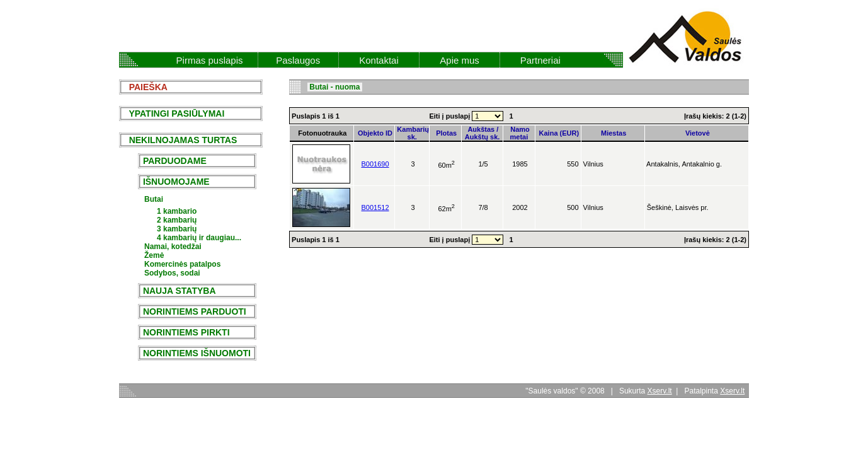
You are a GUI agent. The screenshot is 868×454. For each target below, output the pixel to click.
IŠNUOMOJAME (176, 182)
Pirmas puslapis (210, 60)
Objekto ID (374, 133)
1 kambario (177, 211)
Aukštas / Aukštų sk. (483, 133)
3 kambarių (177, 229)
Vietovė (697, 133)
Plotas (445, 133)
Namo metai (519, 133)
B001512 (375, 207)
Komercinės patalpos (182, 264)
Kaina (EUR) (558, 133)
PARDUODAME (175, 161)
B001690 (375, 164)
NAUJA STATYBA (179, 291)
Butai (154, 199)
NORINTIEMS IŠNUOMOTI (197, 353)
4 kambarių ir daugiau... (199, 238)
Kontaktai (379, 60)
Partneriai (540, 60)
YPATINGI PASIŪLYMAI (173, 113)
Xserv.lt (660, 391)
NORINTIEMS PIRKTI (186, 332)
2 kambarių (177, 220)
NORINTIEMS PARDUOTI (195, 311)
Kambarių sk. (412, 133)
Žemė (154, 255)
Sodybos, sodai (172, 273)
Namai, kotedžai (173, 247)
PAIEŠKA (145, 87)
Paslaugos (298, 60)
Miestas (613, 133)
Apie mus (460, 60)
